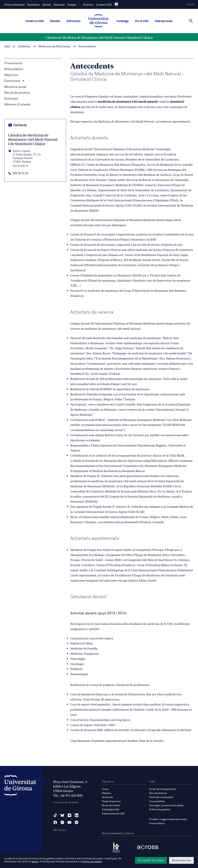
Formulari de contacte (66, 803)
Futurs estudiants (14, 4)
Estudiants (33, 4)
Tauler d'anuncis (111, 801)
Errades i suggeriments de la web (168, 819)
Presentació (13, 63)
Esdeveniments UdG (113, 814)
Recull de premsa (17, 93)
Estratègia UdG (111, 810)
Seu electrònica (158, 793)
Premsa (72, 4)
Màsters (107, 793)
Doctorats (107, 797)
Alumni (47, 4)
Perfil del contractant (161, 797)
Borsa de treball (111, 806)
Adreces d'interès (17, 105)
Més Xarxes (60, 830)
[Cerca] (191, 21)
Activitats (11, 99)
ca (189, 5)
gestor (35, 862)
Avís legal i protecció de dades (166, 806)
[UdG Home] (98, 21)
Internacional (164, 21)
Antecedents (14, 69)
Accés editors (157, 823)
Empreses (59, 4)
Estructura (74, 21)
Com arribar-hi (20, 166)
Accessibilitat (157, 801)
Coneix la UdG (35, 21)
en (193, 5)
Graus (105, 789)
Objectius (11, 75)
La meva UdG (104, 4)
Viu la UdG (142, 21)
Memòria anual (15, 87)
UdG (7, 47)
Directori (88, 4)
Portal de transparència (162, 789)
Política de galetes (160, 810)
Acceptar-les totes (151, 860)
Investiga (123, 21)
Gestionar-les (181, 860)
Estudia (55, 21)
